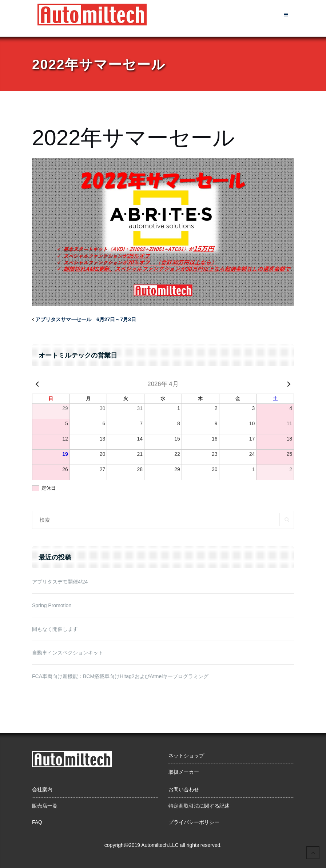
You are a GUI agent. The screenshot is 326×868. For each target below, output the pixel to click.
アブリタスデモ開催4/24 (60, 582)
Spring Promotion (52, 605)
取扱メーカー (184, 772)
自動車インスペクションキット (68, 653)
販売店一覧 (45, 806)
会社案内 (42, 789)
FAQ (37, 822)
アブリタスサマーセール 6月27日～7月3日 (86, 319)
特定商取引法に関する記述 (199, 806)
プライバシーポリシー (194, 822)
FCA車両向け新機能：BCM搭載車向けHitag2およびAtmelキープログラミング (120, 676)
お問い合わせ (184, 789)
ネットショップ (186, 756)
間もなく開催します (55, 629)
